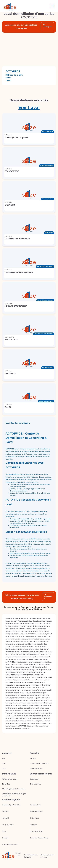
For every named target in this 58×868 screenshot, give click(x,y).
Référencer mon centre (10, 779)
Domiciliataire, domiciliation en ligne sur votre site (14, 795)
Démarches (6, 784)
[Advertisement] (29, 49)
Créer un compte (35, 784)
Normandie (6, 818)
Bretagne (5, 838)
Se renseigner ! (47, 27)
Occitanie (5, 811)
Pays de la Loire (35, 805)
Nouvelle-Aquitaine (36, 811)
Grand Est (33, 825)
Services (33, 759)
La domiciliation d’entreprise (39, 763)
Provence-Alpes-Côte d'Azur (12, 805)
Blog (4, 759)
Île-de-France (34, 818)
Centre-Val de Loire (36, 831)
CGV (4, 768)
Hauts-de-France (8, 825)
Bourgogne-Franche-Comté (39, 838)
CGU (4, 763)
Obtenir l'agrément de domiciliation (14, 789)
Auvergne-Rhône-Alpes (10, 845)
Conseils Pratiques (36, 768)
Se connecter (34, 779)
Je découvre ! (48, 597)
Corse (4, 831)
